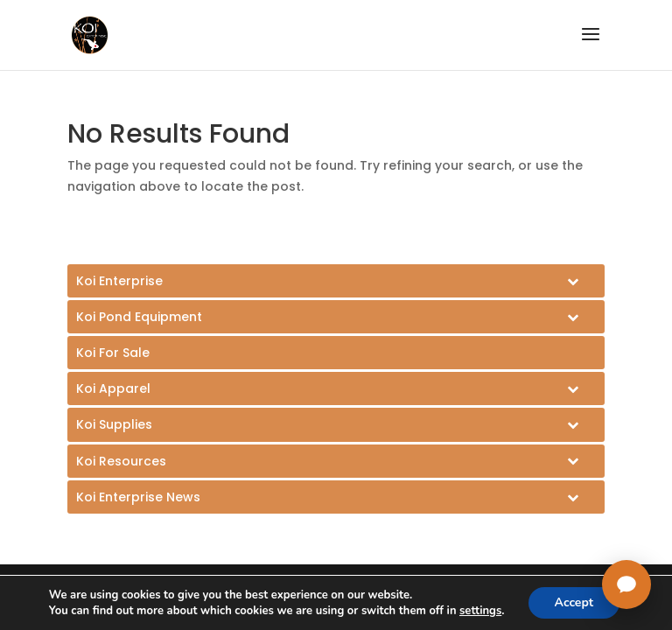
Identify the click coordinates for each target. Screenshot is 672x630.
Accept (574, 602)
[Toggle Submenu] (336, 281)
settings (480, 611)
